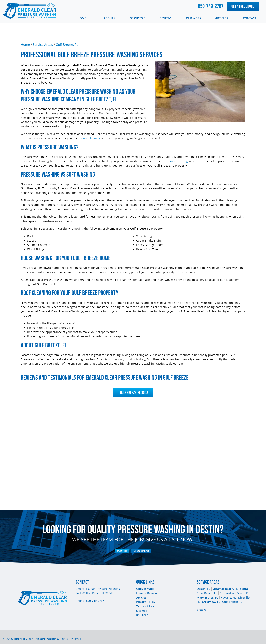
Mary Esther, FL (207, 598)
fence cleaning (90, 138)
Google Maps (145, 589)
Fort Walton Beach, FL (234, 593)
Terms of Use (145, 606)
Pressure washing (176, 161)
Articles (141, 598)
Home (25, 45)
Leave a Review (146, 593)
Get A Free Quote (243, 6)
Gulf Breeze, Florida (133, 393)
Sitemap (142, 611)
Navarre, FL (228, 598)
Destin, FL (204, 589)
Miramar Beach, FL (225, 589)
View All (202, 609)
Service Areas (43, 45)
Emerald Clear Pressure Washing (36, 639)
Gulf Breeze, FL (67, 45)
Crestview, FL (211, 602)
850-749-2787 (211, 6)
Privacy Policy (146, 602)
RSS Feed (142, 615)
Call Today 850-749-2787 (136, 551)
